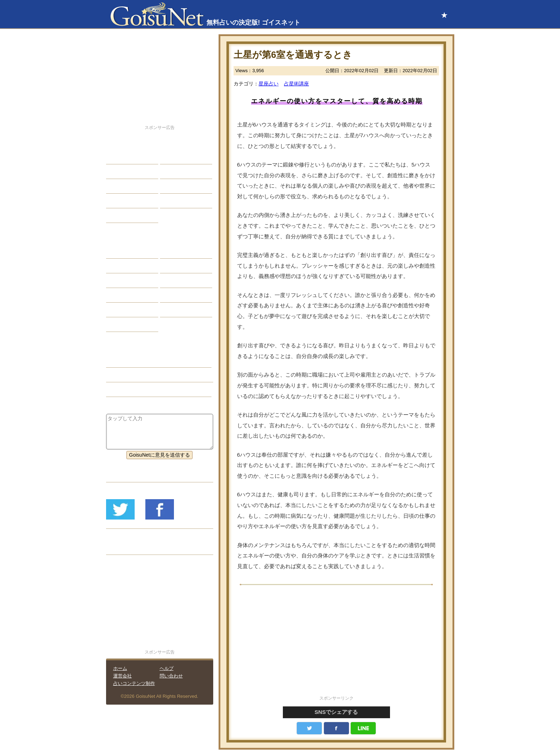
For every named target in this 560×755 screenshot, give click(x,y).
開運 (116, 201)
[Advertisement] (336, 644)
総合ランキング (183, 201)
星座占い (269, 84)
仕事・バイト (180, 186)
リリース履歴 (126, 547)
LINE (363, 728)
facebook (336, 728)
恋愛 (116, 157)
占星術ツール (180, 251)
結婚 (170, 157)
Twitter (309, 728)
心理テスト (178, 310)
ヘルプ (167, 668)
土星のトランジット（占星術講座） (151, 375)
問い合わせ (171, 676)
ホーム (120, 668)
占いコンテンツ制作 (134, 683)
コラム (173, 295)
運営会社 (122, 676)
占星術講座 (296, 84)
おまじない (124, 324)
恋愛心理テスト (129, 310)
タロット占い (180, 266)
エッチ (119, 186)
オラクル (121, 295)
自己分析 (121, 172)
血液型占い (178, 280)
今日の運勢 (178, 172)
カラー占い (124, 280)
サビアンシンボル (131, 266)
